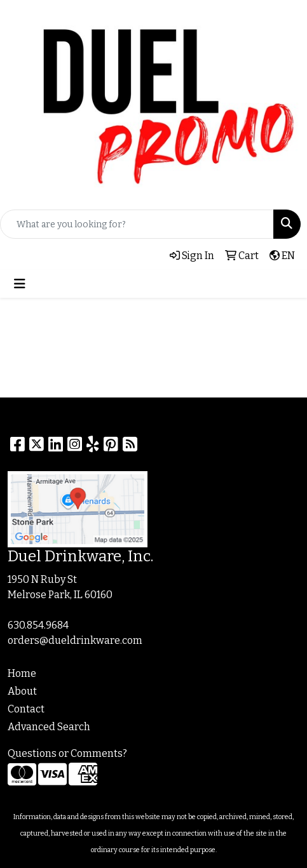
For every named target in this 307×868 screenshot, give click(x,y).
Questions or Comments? (67, 753)
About (22, 691)
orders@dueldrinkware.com (75, 640)
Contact (26, 709)
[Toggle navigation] (20, 284)
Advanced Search (49, 727)
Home (22, 673)
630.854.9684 (38, 625)
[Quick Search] (137, 224)
